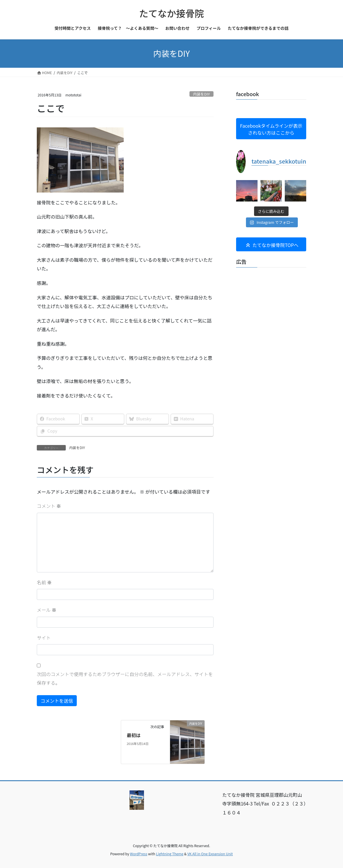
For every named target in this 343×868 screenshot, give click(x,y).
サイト (44, 638)
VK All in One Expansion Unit (210, 854)
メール (47, 610)
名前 (44, 582)
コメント (49, 506)
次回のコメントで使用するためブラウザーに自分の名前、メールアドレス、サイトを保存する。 (125, 678)
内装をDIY (201, 94)
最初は (134, 735)
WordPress (139, 854)
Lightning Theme (170, 854)
